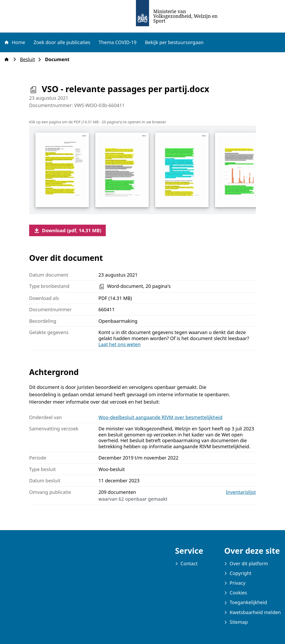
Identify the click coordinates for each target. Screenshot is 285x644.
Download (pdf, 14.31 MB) (67, 230)
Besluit (29, 59)
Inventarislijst (241, 492)
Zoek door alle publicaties (62, 42)
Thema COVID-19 (118, 42)
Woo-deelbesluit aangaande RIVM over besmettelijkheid (160, 417)
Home (14, 42)
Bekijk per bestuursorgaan (174, 42)
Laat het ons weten (120, 344)
